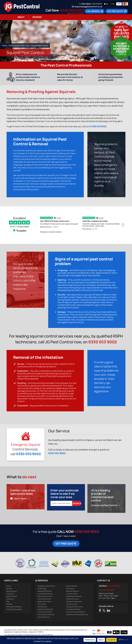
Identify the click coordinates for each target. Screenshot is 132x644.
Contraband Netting (73, 615)
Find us (9, 592)
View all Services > (44, 623)
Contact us (10, 599)
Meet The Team (12, 602)
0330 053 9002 (72, 10)
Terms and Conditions (14, 612)
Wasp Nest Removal (45, 597)
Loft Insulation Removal (46, 620)
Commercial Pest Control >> (106, 511)
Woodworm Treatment (74, 607)
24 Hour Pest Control (45, 618)
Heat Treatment (72, 592)
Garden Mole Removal (74, 602)
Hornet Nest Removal (45, 599)
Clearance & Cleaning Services (77, 620)
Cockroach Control (44, 605)
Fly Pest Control (72, 610)
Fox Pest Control (72, 599)
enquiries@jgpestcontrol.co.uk (88, 7)
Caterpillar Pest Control (75, 612)
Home (70, 23)
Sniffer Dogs (42, 594)
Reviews (37, 17)
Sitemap (9, 610)
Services (119, 23)
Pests (84, 23)
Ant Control (42, 610)
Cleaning (101, 23)
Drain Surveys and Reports (75, 618)
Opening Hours (11, 597)
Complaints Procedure (14, 615)
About (21, 17)
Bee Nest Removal (73, 597)
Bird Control (70, 594)
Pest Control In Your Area (19, 45)
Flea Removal (42, 612)
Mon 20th (121, 27)
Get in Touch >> (22, 504)
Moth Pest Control (73, 605)
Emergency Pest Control (46, 592)
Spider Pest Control (44, 607)
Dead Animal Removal (45, 615)
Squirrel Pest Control (45, 602)
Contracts (10, 605)
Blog (8, 607)
